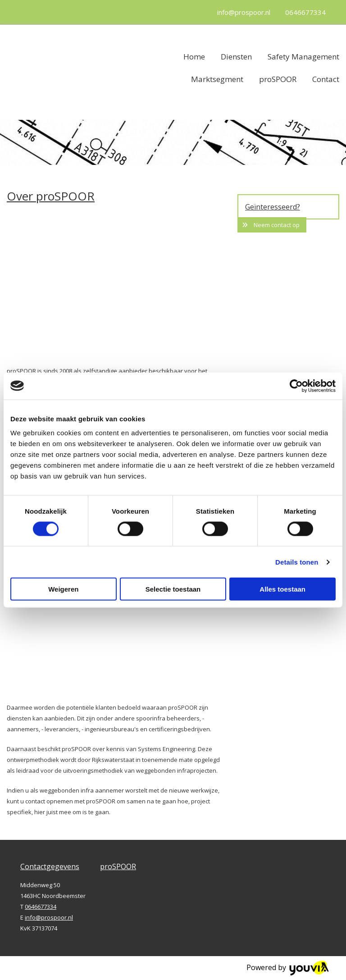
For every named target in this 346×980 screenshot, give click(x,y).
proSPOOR (278, 79)
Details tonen (297, 562)
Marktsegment (217, 79)
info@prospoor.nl (244, 12)
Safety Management (303, 57)
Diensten (236, 57)
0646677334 (305, 12)
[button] (272, 225)
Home (194, 57)
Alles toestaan (282, 589)
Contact (326, 79)
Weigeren (63, 589)
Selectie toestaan (173, 589)
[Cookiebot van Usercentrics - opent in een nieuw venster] (296, 386)
